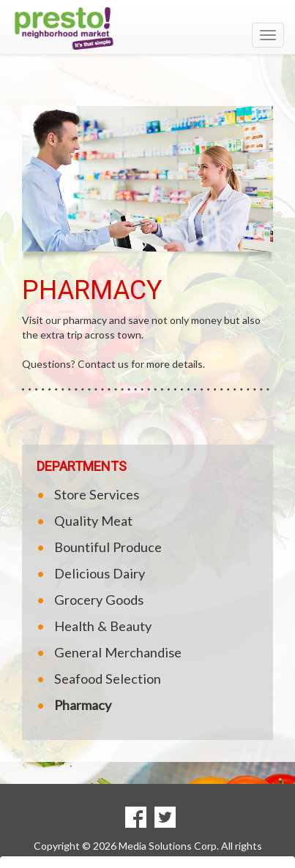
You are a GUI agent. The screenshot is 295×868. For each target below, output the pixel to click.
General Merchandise (118, 652)
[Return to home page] (147, 29)
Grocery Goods (99, 600)
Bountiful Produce (108, 547)
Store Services (97, 494)
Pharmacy (83, 705)
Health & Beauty (103, 626)
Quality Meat (93, 521)
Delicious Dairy (100, 573)
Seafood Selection (108, 679)
